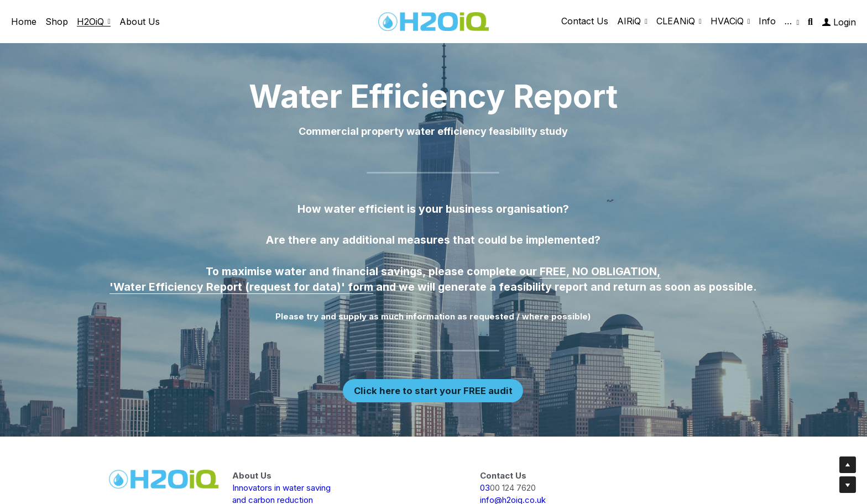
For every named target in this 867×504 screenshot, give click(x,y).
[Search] (810, 22)
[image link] (433, 21)
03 (485, 488)
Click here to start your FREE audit (433, 391)
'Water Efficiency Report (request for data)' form (241, 287)
